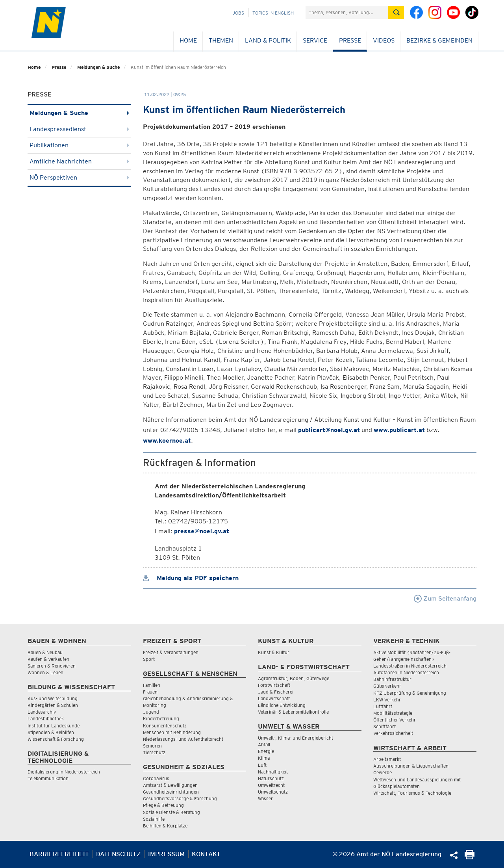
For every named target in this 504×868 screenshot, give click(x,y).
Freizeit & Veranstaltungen (171, 652)
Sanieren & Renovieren (52, 666)
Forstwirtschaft (274, 685)
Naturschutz (271, 778)
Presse (350, 40)
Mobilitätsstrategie (393, 713)
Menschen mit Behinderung (172, 732)
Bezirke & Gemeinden (439, 40)
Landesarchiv (42, 712)
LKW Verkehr (387, 700)
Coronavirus (156, 778)
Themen (221, 40)
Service (315, 40)
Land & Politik (268, 40)
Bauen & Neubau (45, 652)
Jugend (151, 712)
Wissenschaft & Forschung (56, 739)
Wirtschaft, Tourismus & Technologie (412, 793)
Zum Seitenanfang (445, 598)
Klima (264, 758)
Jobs (238, 13)
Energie (266, 751)
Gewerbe (383, 772)
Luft (262, 765)
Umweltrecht (271, 785)
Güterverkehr (387, 686)
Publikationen (79, 145)
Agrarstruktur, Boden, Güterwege (294, 678)
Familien (152, 685)
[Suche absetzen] (396, 12)
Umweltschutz (273, 792)
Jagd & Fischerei (276, 692)
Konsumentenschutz (165, 726)
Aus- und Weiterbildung (53, 698)
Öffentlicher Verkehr (395, 720)
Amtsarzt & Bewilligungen (170, 785)
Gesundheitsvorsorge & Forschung (180, 798)
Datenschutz (119, 854)
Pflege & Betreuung (163, 805)
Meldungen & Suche (98, 67)
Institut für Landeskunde (54, 726)
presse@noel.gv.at (202, 531)
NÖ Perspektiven (79, 177)
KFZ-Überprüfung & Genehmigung (410, 693)
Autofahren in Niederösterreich (406, 672)
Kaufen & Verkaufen (48, 659)
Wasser (265, 798)
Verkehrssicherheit (393, 733)
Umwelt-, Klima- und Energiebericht (296, 738)
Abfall (264, 745)
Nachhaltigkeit (273, 772)
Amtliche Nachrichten (79, 161)
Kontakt (206, 854)
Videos (384, 40)
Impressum (166, 854)
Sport (149, 659)
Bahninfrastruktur (392, 679)
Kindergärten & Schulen (53, 705)
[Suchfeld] (347, 12)
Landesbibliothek (46, 719)
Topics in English (273, 13)
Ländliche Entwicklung (282, 705)
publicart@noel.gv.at (329, 430)
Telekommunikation (48, 778)
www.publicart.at (399, 430)
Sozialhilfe (154, 819)
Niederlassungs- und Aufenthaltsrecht (183, 739)
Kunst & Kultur (274, 652)
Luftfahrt (383, 706)
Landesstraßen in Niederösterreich (410, 666)
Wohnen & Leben (45, 672)
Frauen (150, 692)
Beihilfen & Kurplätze (165, 826)
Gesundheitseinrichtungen (171, 792)
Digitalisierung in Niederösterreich (64, 772)
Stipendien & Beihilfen (51, 732)
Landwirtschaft (274, 698)
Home (188, 40)
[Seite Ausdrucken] (470, 857)
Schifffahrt (384, 726)
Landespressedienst (79, 129)
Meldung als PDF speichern (191, 578)
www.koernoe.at (167, 440)
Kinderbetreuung (161, 719)
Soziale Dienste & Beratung (171, 812)
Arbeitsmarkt (387, 759)
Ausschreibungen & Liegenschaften (411, 766)
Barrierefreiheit (59, 854)
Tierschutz (154, 752)
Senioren (152, 746)
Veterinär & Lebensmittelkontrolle (293, 712)
